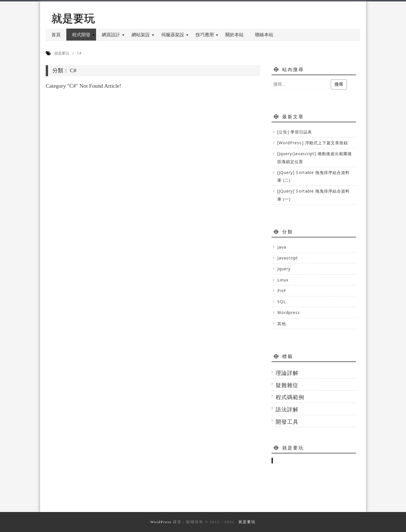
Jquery (284, 269)
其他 (282, 324)
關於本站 (234, 35)
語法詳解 (287, 409)
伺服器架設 (175, 35)
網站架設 (143, 35)
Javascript (288, 258)
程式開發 (83, 35)
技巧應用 (207, 35)
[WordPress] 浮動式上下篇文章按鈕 (313, 143)
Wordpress (289, 312)
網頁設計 (113, 35)
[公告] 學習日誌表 (295, 132)
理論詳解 (287, 373)
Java (282, 247)
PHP (282, 291)
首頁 (56, 35)
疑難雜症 (287, 385)
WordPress (161, 522)
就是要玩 (73, 18)
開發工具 (287, 422)
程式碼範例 (290, 397)
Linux (283, 280)
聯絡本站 (264, 35)
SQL (282, 302)
